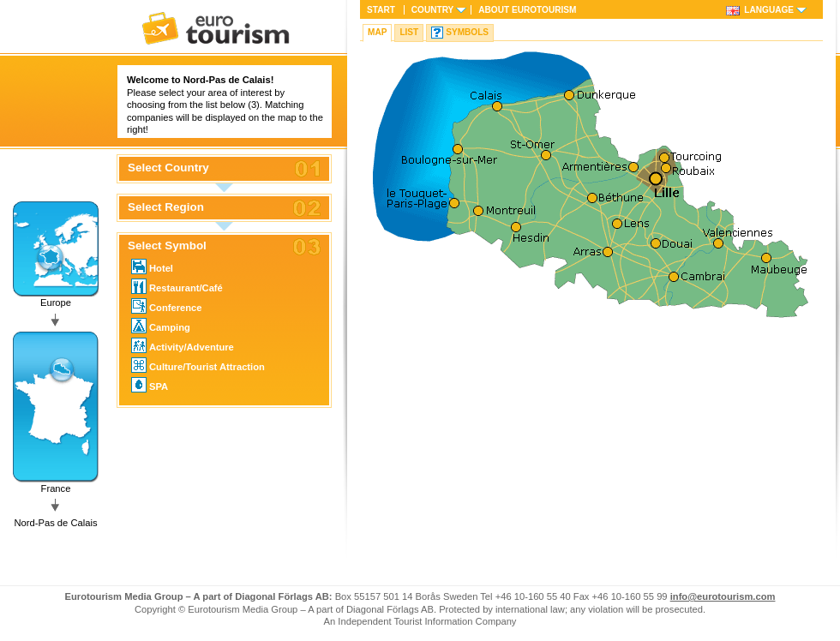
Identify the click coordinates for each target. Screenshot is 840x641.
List (409, 32)
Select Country (168, 168)
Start (381, 10)
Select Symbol (167, 246)
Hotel (152, 267)
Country (432, 10)
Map (377, 32)
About (527, 10)
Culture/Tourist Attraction (198, 365)
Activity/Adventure (183, 345)
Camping (161, 326)
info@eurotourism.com (723, 596)
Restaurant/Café (177, 286)
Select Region (166, 207)
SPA (150, 385)
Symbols (467, 32)
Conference (167, 306)
